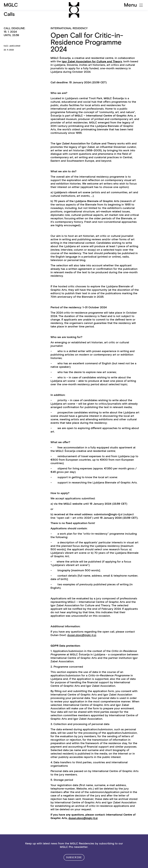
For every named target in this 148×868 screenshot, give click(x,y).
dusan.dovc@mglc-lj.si (82, 635)
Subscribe (74, 857)
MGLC (11, 5)
